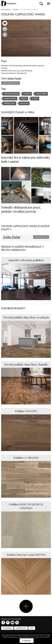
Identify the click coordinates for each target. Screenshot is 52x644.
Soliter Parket (14, 78)
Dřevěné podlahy (11, 94)
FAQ (32, 628)
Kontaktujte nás (41, 237)
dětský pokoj (10, 103)
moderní (27, 94)
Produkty (16, 9)
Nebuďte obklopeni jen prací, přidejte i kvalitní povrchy (21, 209)
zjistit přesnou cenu (11, 83)
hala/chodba (41, 94)
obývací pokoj (10, 98)
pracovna (24, 103)
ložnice (35, 98)
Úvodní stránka (6, 9)
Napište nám (21, 628)
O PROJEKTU (7, 628)
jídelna (24, 98)
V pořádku (27, 641)
